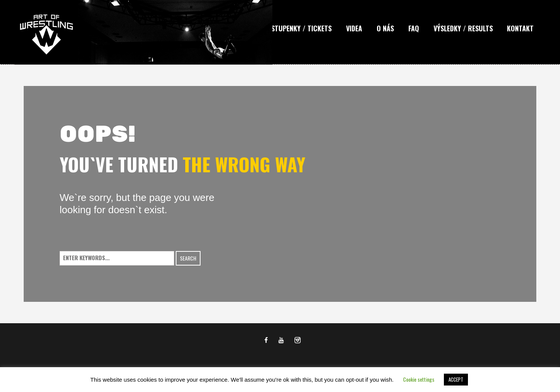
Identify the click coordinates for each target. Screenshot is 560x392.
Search (188, 258)
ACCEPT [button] (456, 379)
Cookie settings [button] (419, 379)
